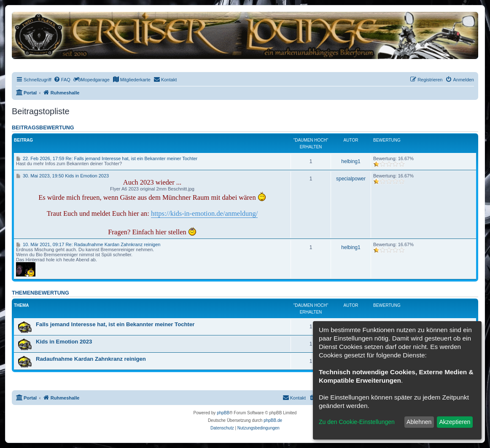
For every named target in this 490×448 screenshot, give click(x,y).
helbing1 (351, 161)
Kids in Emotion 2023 (64, 342)
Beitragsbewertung (43, 128)
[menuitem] (62, 80)
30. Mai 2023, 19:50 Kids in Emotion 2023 (62, 176)
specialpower (351, 179)
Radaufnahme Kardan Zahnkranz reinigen (91, 359)
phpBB (223, 413)
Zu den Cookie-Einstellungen (357, 422)
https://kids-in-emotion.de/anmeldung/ (204, 213)
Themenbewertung (40, 293)
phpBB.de (273, 420)
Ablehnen (419, 422)
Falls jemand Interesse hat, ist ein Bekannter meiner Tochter (115, 324)
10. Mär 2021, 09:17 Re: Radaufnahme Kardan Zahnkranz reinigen (88, 244)
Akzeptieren (455, 422)
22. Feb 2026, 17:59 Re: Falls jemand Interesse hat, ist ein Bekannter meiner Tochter (107, 158)
